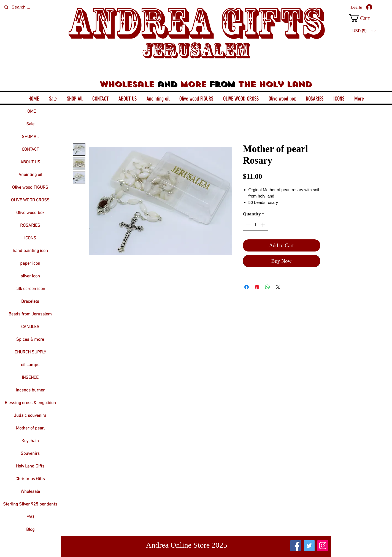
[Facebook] (296, 546)
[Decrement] (248, 225)
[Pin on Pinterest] (257, 287)
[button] (364, 18)
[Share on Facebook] (247, 287)
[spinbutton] (256, 225)
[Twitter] (309, 546)
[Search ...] (29, 7)
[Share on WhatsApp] (267, 287)
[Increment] (263, 225)
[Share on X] (278, 287)
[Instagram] (323, 546)
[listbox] (364, 31)
